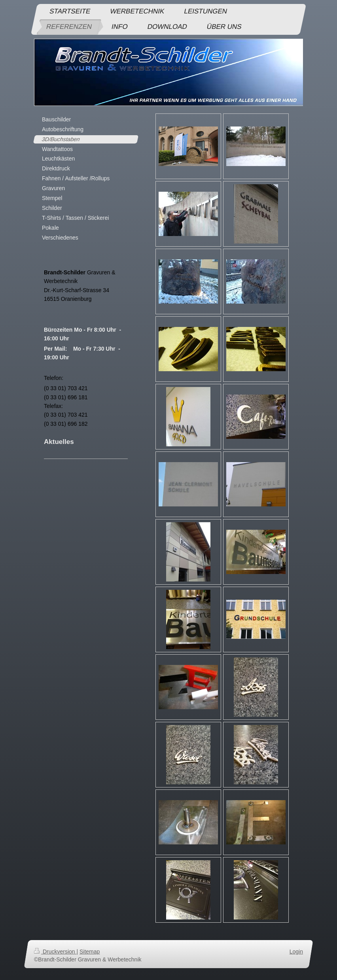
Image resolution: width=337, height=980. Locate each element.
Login (296, 952)
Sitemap (90, 952)
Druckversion (55, 952)
